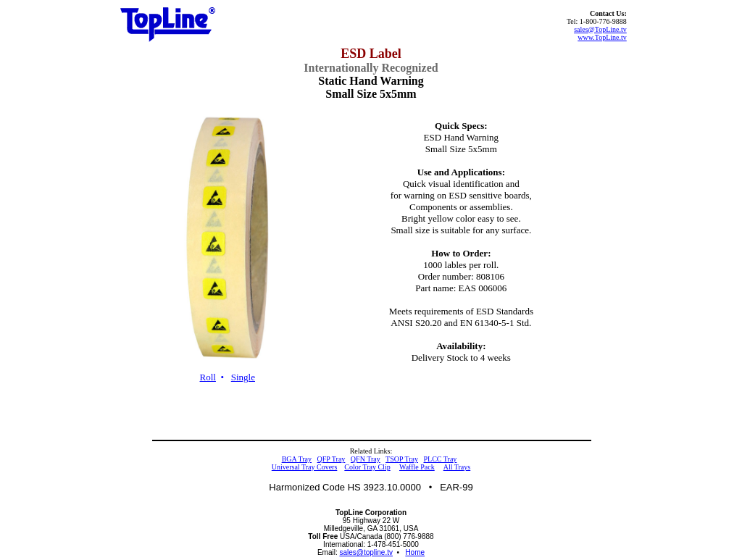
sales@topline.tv (366, 552)
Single (243, 377)
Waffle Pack (417, 467)
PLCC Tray (440, 459)
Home (415, 552)
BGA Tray (297, 459)
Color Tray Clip (367, 467)
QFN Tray (366, 459)
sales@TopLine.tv (600, 29)
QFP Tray (332, 459)
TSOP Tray (402, 459)
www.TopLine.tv (602, 37)
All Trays (457, 467)
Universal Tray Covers (305, 467)
